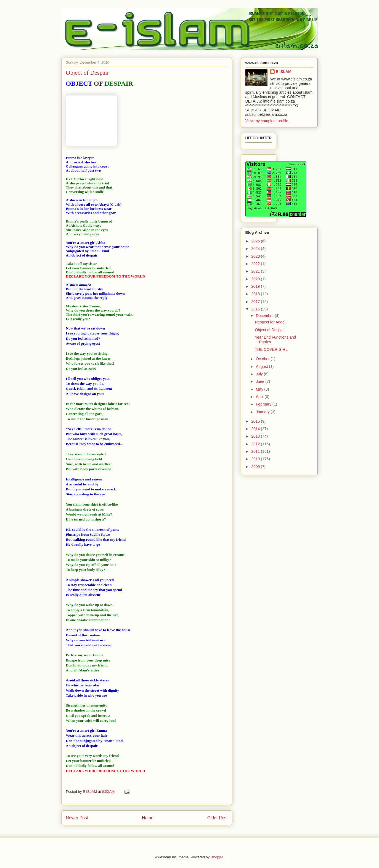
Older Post (218, 818)
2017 (256, 302)
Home (148, 818)
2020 (256, 279)
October (263, 359)
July (260, 374)
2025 (256, 241)
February (264, 404)
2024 (256, 249)
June (261, 381)
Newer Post (77, 818)
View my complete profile (267, 121)
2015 (256, 421)
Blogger (217, 857)
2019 (256, 286)
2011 (256, 451)
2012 (256, 444)
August (262, 367)
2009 (256, 467)
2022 (256, 264)
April (260, 397)
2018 (256, 294)
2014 (256, 429)
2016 (256, 309)
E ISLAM (284, 72)
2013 (256, 436)
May (260, 389)
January (263, 412)
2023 (256, 256)
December (265, 316)
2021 (256, 271)
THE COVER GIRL (271, 349)
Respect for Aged (270, 322)
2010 (256, 459)
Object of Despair (270, 330)
